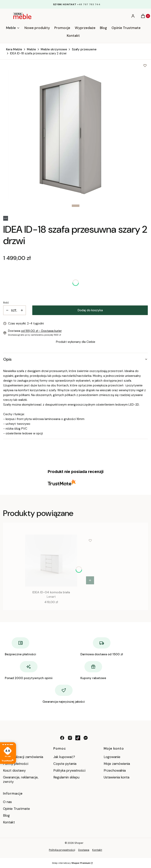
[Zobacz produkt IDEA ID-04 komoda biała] (90, 580)
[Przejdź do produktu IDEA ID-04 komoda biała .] (51, 561)
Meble (31, 49)
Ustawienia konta (117, 777)
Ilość (6, 303)
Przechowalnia (115, 770)
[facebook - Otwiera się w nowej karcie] (62, 738)
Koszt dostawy (14, 770)
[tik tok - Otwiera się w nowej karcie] (78, 738)
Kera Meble (14, 49)
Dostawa (84, 850)
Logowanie (112, 757)
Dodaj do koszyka (90, 310)
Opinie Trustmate (16, 809)
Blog (6, 815)
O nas (7, 802)
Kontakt (9, 822)
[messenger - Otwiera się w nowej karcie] (86, 738)
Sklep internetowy (71, 863)
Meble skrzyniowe (54, 49)
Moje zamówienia (117, 764)
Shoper (79, 843)
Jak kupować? (64, 757)
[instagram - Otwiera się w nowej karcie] (70, 738)
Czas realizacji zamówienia (23, 757)
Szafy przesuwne (84, 49)
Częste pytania (65, 764)
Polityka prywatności (69, 770)
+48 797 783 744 (89, 4)
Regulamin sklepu (66, 777)
